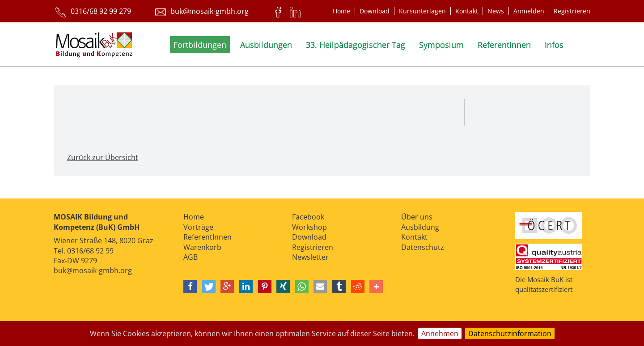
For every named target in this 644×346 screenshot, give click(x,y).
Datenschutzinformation (510, 333)
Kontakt (467, 11)
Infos (554, 45)
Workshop (309, 227)
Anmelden (529, 11)
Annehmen (440, 333)
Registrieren (572, 11)
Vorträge (198, 227)
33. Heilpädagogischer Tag (356, 45)
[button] (190, 287)
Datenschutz (423, 247)
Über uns (417, 217)
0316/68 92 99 (90, 251)
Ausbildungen (266, 45)
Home (341, 11)
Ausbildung (420, 227)
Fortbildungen (200, 45)
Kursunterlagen (422, 11)
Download (375, 11)
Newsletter (310, 257)
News (496, 11)
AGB (191, 257)
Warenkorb (202, 247)
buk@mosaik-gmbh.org (93, 270)
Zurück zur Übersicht (103, 157)
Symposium (441, 45)
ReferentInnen (504, 45)
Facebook (308, 217)
